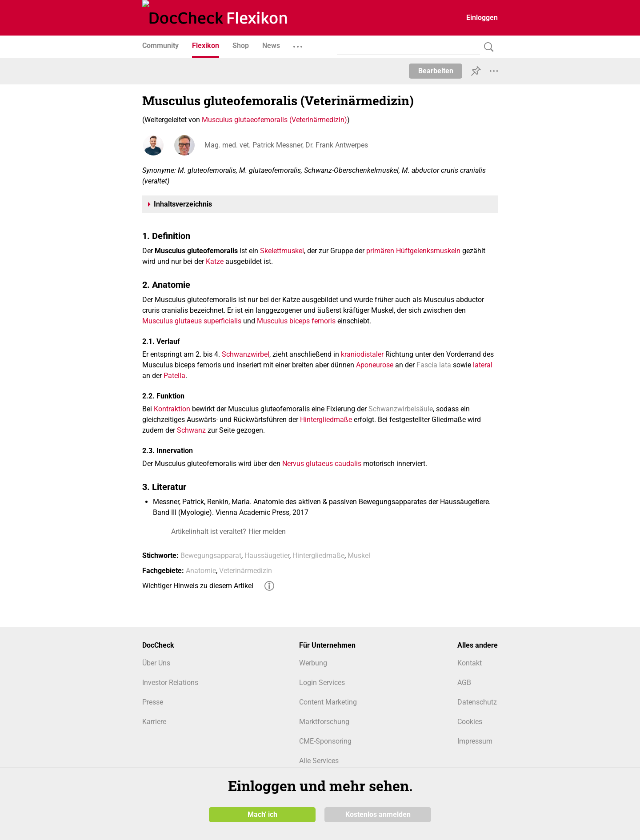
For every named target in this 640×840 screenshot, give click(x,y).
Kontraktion (172, 409)
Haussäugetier (267, 555)
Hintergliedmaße (326, 420)
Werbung (313, 663)
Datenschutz (477, 702)
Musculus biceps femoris (296, 321)
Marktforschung (324, 722)
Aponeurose (375, 365)
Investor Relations (170, 683)
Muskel (359, 555)
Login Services (322, 683)
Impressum (475, 741)
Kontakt (470, 663)
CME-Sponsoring (325, 741)
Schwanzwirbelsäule (401, 409)
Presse (153, 702)
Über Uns (156, 663)
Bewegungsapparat (211, 555)
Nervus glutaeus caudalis (322, 464)
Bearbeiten (436, 71)
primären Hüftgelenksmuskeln (413, 251)
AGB (464, 683)
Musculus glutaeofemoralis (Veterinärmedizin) (274, 120)
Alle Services (319, 761)
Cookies (470, 722)
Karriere (154, 722)
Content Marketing (328, 702)
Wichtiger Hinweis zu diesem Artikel (198, 586)
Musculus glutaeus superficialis (192, 321)
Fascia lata (434, 365)
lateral (483, 365)
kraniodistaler (362, 354)
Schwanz (191, 430)
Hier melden (267, 531)
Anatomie (201, 571)
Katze (215, 261)
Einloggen (482, 18)
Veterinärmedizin (246, 571)
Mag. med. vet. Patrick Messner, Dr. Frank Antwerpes (286, 145)
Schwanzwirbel (246, 354)
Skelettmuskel (282, 251)
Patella (174, 376)
